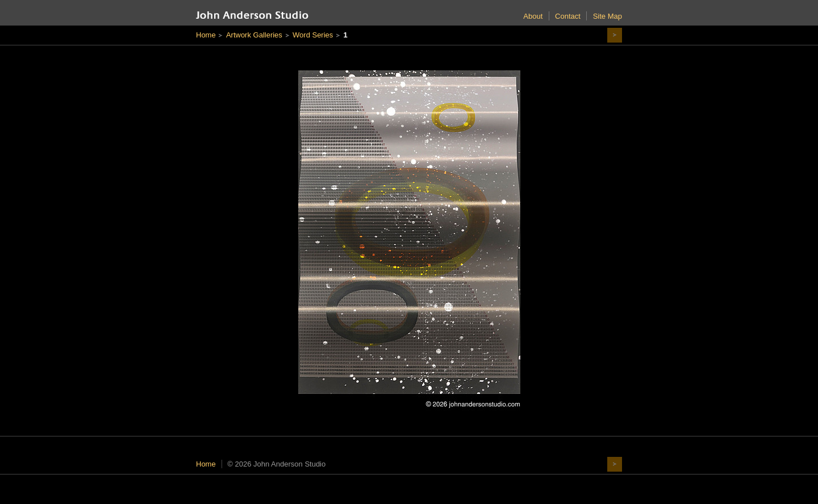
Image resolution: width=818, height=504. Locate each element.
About (533, 16)
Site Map (608, 16)
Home (206, 35)
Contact (568, 16)
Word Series (313, 35)
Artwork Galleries (254, 35)
